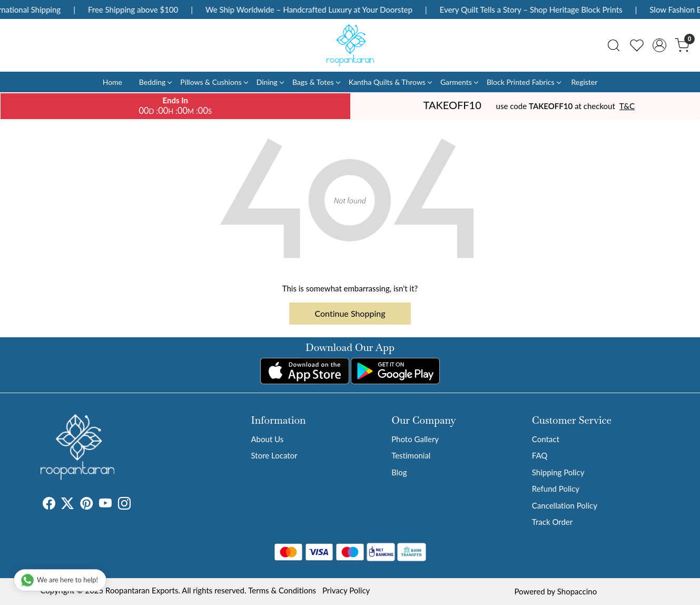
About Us (268, 439)
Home (112, 82)
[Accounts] (659, 45)
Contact (546, 439)
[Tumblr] (137, 505)
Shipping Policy (558, 472)
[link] (614, 45)
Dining (270, 82)
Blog (399, 472)
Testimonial (411, 455)
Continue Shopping (350, 313)
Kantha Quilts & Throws (390, 82)
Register (584, 82)
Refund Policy (556, 489)
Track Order (552, 522)
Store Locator (274, 455)
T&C (627, 106)
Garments (459, 82)
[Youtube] (105, 505)
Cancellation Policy (565, 505)
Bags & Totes (316, 82)
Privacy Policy (346, 590)
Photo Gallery (415, 439)
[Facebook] (49, 505)
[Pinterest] (86, 505)
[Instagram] (124, 505)
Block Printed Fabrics (524, 82)
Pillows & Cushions (214, 82)
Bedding (155, 82)
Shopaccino (577, 591)
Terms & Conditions (282, 590)
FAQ (540, 455)
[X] (67, 505)
